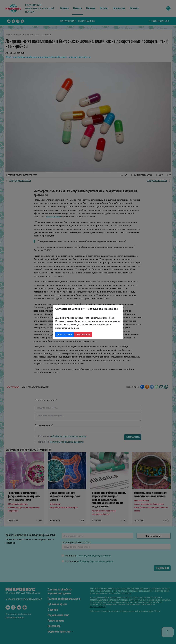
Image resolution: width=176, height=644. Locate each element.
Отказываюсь (83, 334)
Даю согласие (64, 334)
